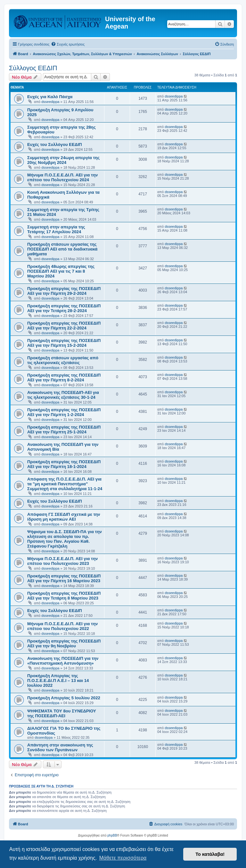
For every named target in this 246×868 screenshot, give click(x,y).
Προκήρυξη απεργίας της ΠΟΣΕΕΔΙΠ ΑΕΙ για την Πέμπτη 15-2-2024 (64, 343)
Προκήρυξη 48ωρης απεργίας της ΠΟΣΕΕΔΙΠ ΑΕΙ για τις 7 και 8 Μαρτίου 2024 (61, 271)
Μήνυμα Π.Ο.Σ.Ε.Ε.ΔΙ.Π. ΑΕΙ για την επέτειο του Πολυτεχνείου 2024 (62, 177)
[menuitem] (68, 44)
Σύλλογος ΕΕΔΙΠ (33, 68)
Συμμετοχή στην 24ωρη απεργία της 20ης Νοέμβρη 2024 (63, 160)
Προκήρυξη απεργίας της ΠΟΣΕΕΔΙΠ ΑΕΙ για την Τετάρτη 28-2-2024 (64, 308)
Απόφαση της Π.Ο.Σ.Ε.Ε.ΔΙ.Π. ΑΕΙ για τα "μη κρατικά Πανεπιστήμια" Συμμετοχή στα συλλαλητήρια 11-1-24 (65, 484)
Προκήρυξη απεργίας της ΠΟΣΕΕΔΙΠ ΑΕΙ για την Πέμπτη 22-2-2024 (64, 326)
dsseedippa (50, 102)
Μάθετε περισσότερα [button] (123, 858)
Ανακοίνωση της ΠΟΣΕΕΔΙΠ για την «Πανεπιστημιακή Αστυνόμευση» (63, 661)
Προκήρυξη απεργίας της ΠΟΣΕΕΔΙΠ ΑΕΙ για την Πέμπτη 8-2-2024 (64, 378)
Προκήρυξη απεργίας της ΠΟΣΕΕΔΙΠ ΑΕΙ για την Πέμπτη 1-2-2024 (64, 412)
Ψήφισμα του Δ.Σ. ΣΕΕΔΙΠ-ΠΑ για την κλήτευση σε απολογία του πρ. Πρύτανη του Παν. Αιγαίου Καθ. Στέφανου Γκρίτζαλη (65, 539)
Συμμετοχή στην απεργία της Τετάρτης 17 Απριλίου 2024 (56, 229)
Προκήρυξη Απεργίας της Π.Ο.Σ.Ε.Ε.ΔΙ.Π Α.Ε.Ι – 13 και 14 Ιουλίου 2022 (58, 681)
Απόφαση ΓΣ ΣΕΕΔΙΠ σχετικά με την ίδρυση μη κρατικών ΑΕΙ (64, 517)
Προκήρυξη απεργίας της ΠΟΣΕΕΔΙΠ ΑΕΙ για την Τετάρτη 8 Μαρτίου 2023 (64, 596)
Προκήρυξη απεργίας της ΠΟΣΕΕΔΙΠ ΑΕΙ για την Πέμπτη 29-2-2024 (64, 291)
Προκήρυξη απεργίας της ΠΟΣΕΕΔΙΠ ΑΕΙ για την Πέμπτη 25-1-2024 (64, 430)
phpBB (112, 835)
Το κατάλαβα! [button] (210, 854)
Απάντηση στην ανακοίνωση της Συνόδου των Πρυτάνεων (60, 747)
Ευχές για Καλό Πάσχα (50, 97)
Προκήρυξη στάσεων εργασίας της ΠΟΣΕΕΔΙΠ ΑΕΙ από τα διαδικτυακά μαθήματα (62, 249)
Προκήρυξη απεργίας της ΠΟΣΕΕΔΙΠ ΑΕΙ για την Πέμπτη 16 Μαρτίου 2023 (64, 578)
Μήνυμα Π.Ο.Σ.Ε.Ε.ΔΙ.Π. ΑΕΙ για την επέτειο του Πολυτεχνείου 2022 (62, 626)
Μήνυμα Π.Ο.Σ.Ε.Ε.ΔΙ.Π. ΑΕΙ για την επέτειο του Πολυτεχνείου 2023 (62, 561)
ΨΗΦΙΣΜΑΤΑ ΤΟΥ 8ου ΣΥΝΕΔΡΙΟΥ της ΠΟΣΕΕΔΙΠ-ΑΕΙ (62, 713)
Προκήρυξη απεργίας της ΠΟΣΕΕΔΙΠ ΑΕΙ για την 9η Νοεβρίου (64, 643)
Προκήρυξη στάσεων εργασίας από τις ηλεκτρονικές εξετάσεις (63, 360)
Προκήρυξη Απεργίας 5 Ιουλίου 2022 (64, 698)
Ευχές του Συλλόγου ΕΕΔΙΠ (55, 145)
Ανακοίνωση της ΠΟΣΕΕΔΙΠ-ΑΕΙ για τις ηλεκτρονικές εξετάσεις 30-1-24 (63, 395)
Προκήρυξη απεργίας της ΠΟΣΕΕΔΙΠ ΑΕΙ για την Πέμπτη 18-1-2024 (64, 464)
